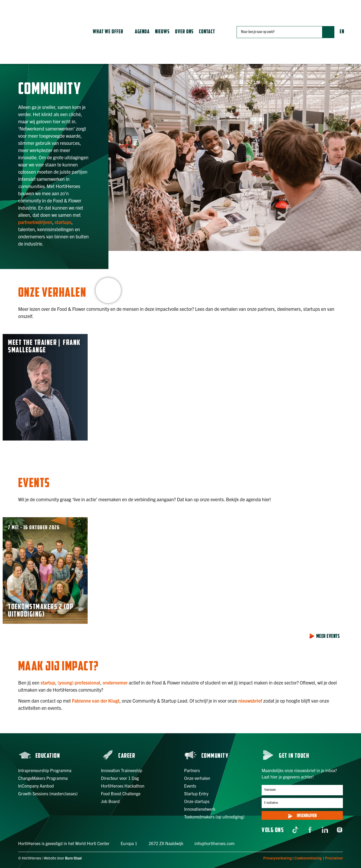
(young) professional (79, 682)
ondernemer (115, 682)
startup (48, 682)
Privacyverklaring (277, 858)
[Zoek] (328, 32)
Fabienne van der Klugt (96, 701)
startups (63, 222)
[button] (111, 32)
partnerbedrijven (35, 222)
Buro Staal (73, 858)
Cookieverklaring (308, 858)
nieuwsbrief (250, 701)
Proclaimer (334, 858)
